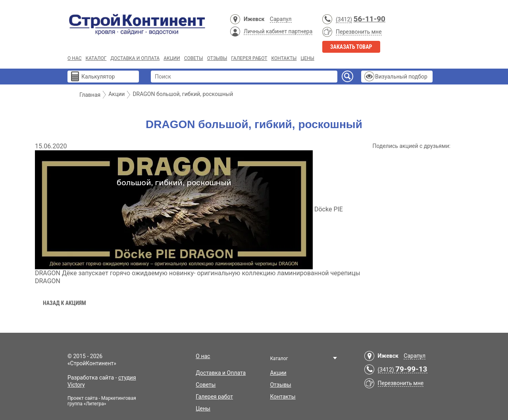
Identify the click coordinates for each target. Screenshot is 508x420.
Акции (172, 58)
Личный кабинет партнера (278, 31)
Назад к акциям (64, 303)
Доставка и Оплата (135, 58)
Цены (307, 58)
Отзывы (217, 58)
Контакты (284, 58)
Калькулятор (98, 77)
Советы (194, 58)
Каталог (96, 58)
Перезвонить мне (359, 32)
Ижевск (254, 19)
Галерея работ (249, 58)
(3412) (344, 19)
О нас (74, 58)
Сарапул (281, 19)
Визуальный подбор (401, 77)
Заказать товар (351, 47)
